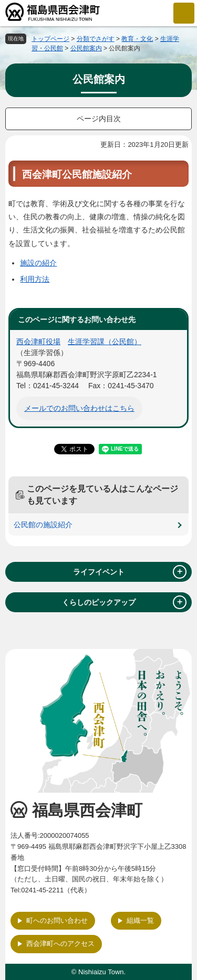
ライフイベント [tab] (130, 572)
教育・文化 (137, 39)
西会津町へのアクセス (60, 944)
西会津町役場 (38, 342)
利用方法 (35, 279)
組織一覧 (140, 920)
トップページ (50, 39)
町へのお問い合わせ (57, 920)
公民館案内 (86, 48)
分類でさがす (96, 39)
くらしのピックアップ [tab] (125, 602)
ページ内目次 (99, 119)
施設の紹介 (38, 263)
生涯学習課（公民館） (105, 342)
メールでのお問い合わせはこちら (79, 408)
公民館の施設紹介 (43, 525)
